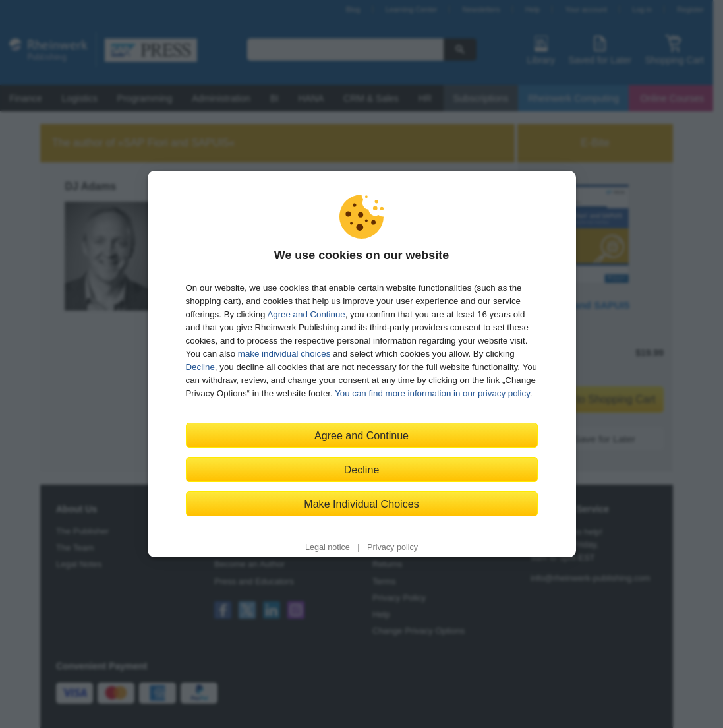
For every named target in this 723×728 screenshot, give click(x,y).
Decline (200, 367)
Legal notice (328, 547)
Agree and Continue (306, 314)
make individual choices (284, 354)
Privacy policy (392, 547)
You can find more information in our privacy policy (432, 393)
